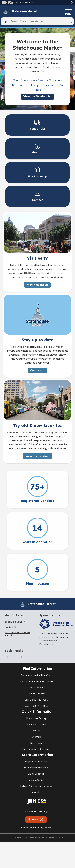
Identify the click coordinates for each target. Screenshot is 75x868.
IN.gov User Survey (36, 718)
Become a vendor (15, 622)
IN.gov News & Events (36, 768)
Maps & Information (36, 761)
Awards (36, 792)
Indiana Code (36, 780)
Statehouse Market (24, 11)
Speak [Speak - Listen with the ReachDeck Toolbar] (36, 820)
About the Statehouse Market (17, 634)
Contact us (38, 371)
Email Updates (36, 774)
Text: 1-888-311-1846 (36, 706)
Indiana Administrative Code (36, 786)
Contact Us (11, 627)
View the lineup (37, 285)
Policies (36, 731)
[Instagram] (22, 657)
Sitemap (36, 737)
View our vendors (37, 456)
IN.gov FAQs (36, 743)
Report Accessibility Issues (36, 828)
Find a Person (36, 688)
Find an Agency (36, 694)
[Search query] (38, 21)
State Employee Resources (36, 749)
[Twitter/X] (15, 657)
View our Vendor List (37, 96)
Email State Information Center (36, 681)
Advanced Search (36, 724)
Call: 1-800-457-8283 (36, 700)
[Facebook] (7, 657)
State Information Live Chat (36, 675)
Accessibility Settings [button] (36, 811)
